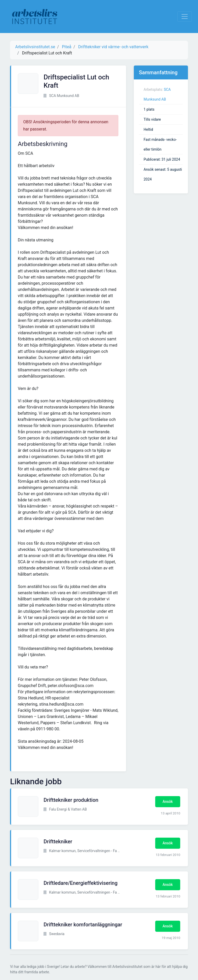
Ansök (168, 802)
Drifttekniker (58, 842)
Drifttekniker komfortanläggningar (83, 925)
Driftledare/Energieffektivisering (81, 883)
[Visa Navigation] (185, 17)
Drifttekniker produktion (71, 800)
